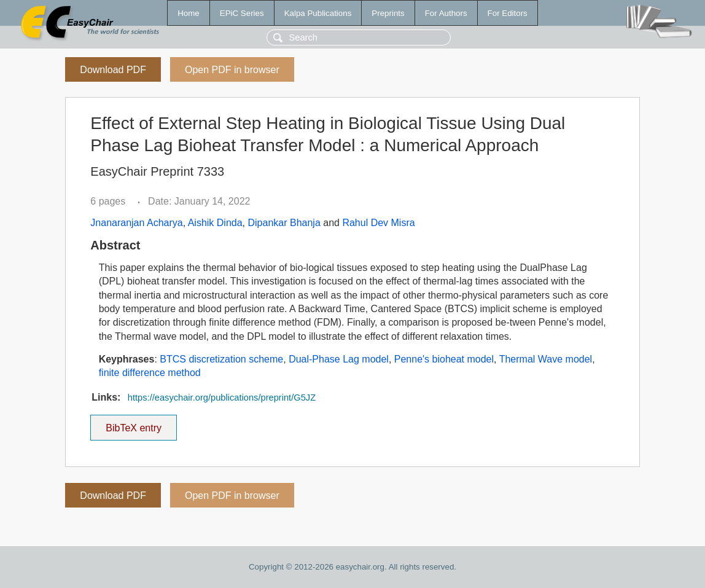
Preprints (388, 13)
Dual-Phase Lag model (339, 359)
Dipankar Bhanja (284, 223)
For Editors (508, 13)
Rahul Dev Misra (378, 223)
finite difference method (150, 373)
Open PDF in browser (232, 70)
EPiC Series (242, 13)
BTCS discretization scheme (221, 359)
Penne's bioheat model (444, 359)
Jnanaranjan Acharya (136, 223)
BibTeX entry (134, 424)
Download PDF (113, 70)
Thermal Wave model (546, 359)
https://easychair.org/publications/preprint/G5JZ (222, 398)
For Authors (446, 13)
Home (189, 13)
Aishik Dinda (215, 223)
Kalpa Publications (318, 13)
